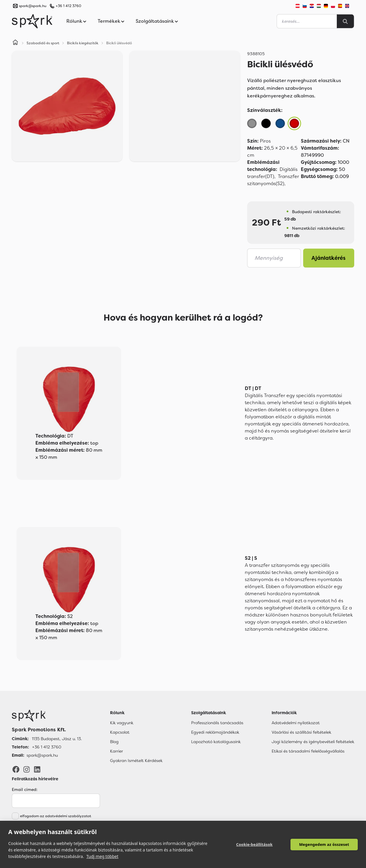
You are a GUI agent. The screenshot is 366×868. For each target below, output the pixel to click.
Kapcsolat (120, 732)
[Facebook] (16, 769)
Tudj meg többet (102, 856)
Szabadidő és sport (43, 43)
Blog (114, 742)
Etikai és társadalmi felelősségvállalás (308, 751)
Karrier (116, 751)
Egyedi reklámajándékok (215, 732)
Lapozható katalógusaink (216, 742)
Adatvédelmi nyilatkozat (296, 723)
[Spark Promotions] (32, 21)
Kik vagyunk (122, 723)
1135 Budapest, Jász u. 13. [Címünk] (57, 739)
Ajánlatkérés (329, 258)
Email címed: (25, 789)
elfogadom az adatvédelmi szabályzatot (56, 816)
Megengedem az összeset (324, 844)
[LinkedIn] (37, 769)
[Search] (345, 21)
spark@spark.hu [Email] (42, 755)
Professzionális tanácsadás (217, 723)
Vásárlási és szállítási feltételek (301, 732)
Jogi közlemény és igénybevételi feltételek (313, 742)
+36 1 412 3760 (68, 6)
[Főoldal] (47, 716)
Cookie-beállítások (255, 844)
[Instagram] (27, 769)
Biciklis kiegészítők (83, 43)
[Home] (15, 43)
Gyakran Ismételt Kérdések (136, 761)
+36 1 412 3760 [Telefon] (47, 747)
